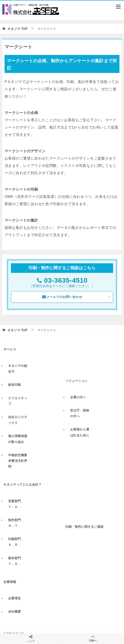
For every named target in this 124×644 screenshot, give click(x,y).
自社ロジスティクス (18, 420)
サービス (10, 349)
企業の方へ (78, 397)
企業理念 (15, 598)
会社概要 (15, 611)
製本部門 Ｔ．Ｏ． (16, 561)
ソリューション (77, 381)
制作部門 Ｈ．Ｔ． (16, 523)
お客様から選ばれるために (80, 432)
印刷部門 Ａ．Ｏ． (16, 542)
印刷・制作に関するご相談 (84, 527)
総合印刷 (15, 385)
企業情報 (10, 582)
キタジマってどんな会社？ (22, 484)
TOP (17, 29)
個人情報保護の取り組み (18, 439)
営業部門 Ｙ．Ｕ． (16, 504)
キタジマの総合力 (18, 369)
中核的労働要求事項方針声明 (18, 461)
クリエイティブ (18, 401)
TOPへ (93, 639)
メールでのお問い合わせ (76, 297)
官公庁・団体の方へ (80, 413)
